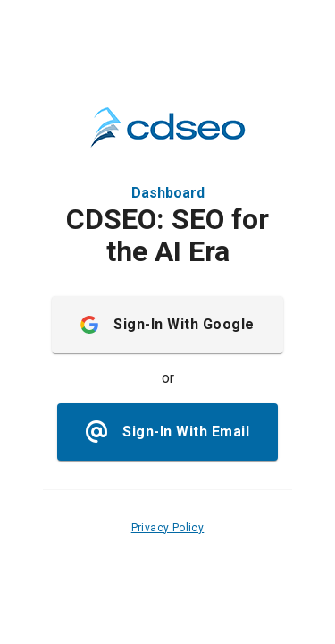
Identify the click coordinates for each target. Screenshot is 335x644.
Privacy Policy (168, 528)
